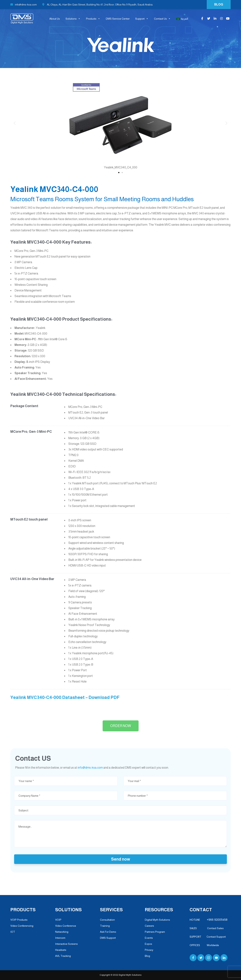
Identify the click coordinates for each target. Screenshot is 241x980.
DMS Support (108, 938)
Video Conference (66, 926)
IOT (13, 932)
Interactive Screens (66, 944)
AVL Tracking (63, 956)
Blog (147, 956)
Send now (121, 859)
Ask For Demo (108, 932)
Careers (149, 926)
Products (93, 19)
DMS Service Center (118, 19)
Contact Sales (214, 928)
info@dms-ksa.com (24, 5)
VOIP (58, 920)
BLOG (219, 4)
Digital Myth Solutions (157, 920)
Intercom (60, 938)
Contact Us (162, 19)
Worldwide (213, 945)
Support (142, 19)
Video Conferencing (22, 926)
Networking (62, 932)
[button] (119, 173)
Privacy (149, 950)
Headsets (61, 950)
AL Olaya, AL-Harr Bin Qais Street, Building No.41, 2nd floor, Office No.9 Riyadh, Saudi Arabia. (98, 5)
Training (105, 926)
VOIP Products (19, 920)
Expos (148, 944)
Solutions (73, 19)
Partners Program (155, 932)
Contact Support (216, 937)
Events (149, 938)
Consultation (107, 920)
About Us (55, 19)
